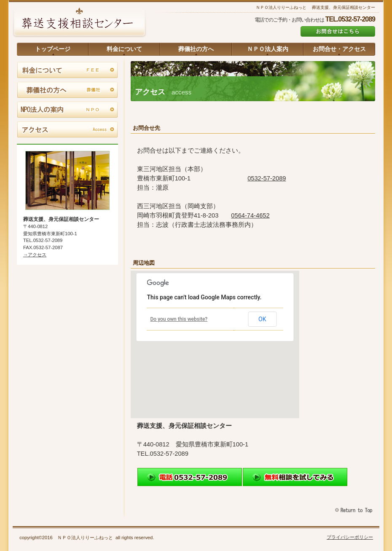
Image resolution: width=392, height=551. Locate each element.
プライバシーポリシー (350, 537)
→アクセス (35, 255)
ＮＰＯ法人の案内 (67, 110)
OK (262, 319)
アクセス (67, 130)
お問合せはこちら (338, 31)
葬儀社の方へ (67, 90)
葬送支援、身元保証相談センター (79, 23)
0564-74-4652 (250, 215)
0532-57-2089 (267, 178)
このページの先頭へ (355, 510)
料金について (67, 70)
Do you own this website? (179, 319)
